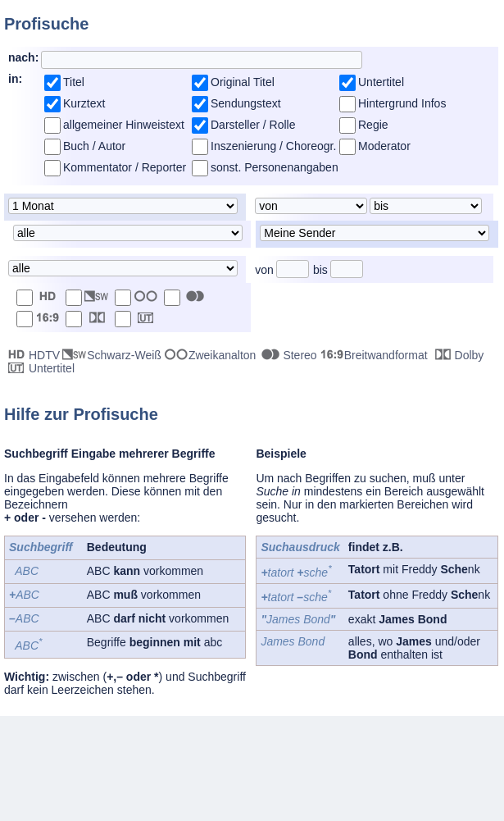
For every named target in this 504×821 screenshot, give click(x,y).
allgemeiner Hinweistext (124, 125)
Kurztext (84, 103)
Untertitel (381, 82)
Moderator (384, 146)
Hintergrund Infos (402, 103)
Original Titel (243, 82)
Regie (373, 125)
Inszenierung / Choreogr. (273, 146)
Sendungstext (246, 103)
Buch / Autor (94, 146)
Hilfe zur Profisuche (81, 414)
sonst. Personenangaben (275, 167)
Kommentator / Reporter (125, 167)
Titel (74, 82)
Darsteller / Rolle (253, 125)
